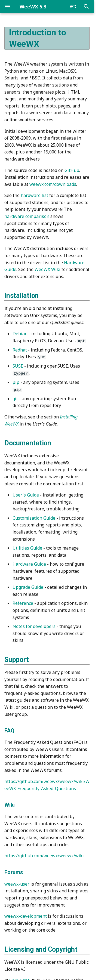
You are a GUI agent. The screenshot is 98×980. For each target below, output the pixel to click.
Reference (23, 603)
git (15, 398)
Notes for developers (34, 626)
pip (16, 382)
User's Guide (26, 494)
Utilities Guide (27, 547)
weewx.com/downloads (53, 184)
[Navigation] (8, 7)
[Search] (86, 7)
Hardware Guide (29, 564)
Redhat (20, 350)
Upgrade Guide (28, 587)
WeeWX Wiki (48, 269)
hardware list (34, 195)
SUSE (18, 366)
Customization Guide (34, 517)
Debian (20, 334)
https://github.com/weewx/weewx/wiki (44, 855)
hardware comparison (27, 216)
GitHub (72, 170)
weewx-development (26, 916)
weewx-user (17, 883)
